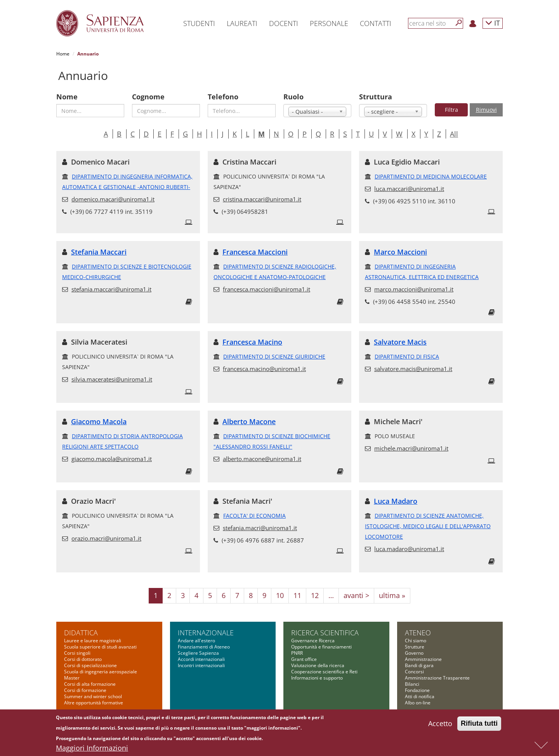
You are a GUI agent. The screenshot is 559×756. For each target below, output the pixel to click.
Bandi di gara (419, 665)
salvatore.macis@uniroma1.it (413, 369)
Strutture (415, 647)
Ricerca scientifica (325, 633)
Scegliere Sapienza (198, 653)
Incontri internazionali (201, 665)
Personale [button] (329, 23)
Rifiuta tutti (479, 725)
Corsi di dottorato (83, 659)
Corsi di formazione (85, 690)
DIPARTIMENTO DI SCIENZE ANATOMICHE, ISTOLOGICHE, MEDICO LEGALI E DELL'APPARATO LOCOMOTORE (428, 526)
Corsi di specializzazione (90, 665)
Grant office (304, 659)
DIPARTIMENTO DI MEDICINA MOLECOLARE (431, 176)
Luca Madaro (396, 501)
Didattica (81, 633)
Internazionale (206, 633)
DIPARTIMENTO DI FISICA (407, 356)
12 (315, 595)
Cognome (148, 97)
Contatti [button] (376, 23)
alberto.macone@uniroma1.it (262, 459)
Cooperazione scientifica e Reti (324, 672)
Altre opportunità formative (94, 703)
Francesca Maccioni (255, 252)
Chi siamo (416, 641)
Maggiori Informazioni (92, 749)
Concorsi (414, 672)
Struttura (376, 97)
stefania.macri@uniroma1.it (260, 528)
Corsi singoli (77, 653)
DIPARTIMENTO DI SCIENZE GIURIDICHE (274, 356)
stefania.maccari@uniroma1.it (111, 289)
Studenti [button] (199, 23)
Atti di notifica (420, 696)
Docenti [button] (284, 23)
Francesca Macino (252, 342)
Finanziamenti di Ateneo (204, 647)
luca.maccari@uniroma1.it (409, 189)
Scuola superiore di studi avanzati (100, 647)
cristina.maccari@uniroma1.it (262, 199)
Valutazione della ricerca (318, 665)
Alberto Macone (249, 421)
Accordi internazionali (201, 659)
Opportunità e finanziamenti (321, 647)
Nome (67, 97)
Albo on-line (418, 703)
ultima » (392, 595)
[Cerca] (459, 23)
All (454, 134)
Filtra (451, 110)
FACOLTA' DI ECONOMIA (254, 516)
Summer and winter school (93, 696)
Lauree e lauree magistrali (93, 641)
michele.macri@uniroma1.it (411, 448)
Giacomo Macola (99, 421)
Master (72, 678)
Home (63, 54)
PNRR (297, 653)
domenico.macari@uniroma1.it (113, 199)
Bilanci (412, 684)
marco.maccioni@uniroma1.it (414, 289)
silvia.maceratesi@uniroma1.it (112, 379)
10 (280, 595)
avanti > (356, 595)
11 (297, 595)
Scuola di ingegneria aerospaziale (101, 672)
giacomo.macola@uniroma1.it (112, 459)
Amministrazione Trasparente (437, 678)
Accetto (440, 725)
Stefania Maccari (99, 252)
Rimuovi (486, 110)
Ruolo (293, 97)
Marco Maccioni (400, 252)
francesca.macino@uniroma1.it (264, 369)
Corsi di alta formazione (90, 684)
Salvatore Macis (400, 342)
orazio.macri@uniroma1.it (106, 538)
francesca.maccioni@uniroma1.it (266, 289)
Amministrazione (423, 659)
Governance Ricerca (313, 641)
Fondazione (417, 690)
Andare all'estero (196, 641)
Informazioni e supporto (317, 678)
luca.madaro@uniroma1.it (409, 549)
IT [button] (493, 23)
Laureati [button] (242, 23)
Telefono (223, 97)
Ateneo (418, 633)
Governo (414, 653)
